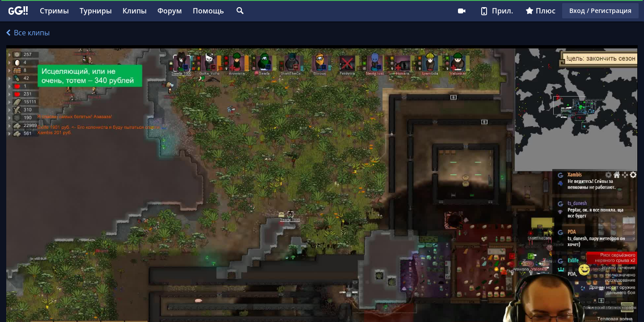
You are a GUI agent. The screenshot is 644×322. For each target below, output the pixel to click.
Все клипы (28, 33)
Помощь (208, 11)
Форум (170, 11)
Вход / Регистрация (600, 11)
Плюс (540, 11)
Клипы (135, 11)
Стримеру (462, 11)
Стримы (54, 11)
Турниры (96, 11)
